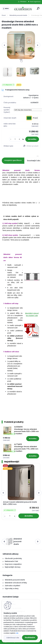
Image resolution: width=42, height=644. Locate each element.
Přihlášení (23, 2)
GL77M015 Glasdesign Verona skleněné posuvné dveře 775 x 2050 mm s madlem (26, 448)
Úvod (4, 15)
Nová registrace (35, 2)
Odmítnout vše (13, 638)
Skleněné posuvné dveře (18, 15)
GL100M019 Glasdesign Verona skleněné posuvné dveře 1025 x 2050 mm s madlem (26, 430)
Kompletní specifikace (13, 160)
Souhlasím (30, 637)
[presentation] (4, 45)
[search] (38, 8)
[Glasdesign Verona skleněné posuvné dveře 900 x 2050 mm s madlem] (21, 45)
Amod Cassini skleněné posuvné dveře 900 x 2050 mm (20, 503)
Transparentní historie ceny (16, 90)
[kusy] (15, 139)
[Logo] (23, 9)
